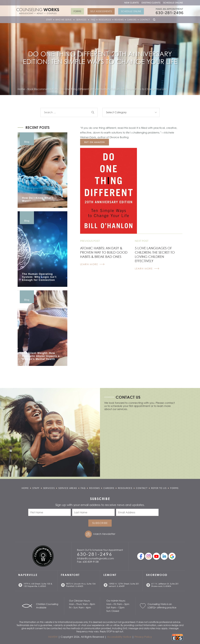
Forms (77, 11)
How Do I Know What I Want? (38, 199)
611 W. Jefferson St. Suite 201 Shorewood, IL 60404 (165, 585)
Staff (49, 20)
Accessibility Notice (119, 637)
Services (81, 20)
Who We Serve (63, 20)
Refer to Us (159, 488)
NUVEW (53, 637)
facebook (141, 556)
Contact (145, 20)
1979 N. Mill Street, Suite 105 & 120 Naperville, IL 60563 (38, 585)
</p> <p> (140, 443)
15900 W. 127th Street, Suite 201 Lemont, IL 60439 (124, 585)
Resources (105, 20)
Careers (132, 20)
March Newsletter (104, 534)
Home (25, 488)
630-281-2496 (170, 13)
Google (172, 556)
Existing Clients (151, 3)
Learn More (89, 264)
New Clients (131, 3)
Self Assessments (101, 11)
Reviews (119, 20)
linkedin (164, 556)
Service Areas (68, 488)
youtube (156, 556)
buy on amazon (95, 142)
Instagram (149, 556)
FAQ (93, 20)
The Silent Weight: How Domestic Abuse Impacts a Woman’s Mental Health (41, 356)
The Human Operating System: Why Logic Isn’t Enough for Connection (39, 277)
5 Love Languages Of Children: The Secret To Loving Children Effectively (155, 254)
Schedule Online (173, 3)
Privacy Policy (143, 637)
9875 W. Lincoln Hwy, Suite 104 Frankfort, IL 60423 (81, 585)
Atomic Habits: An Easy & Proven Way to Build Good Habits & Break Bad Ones (104, 252)
